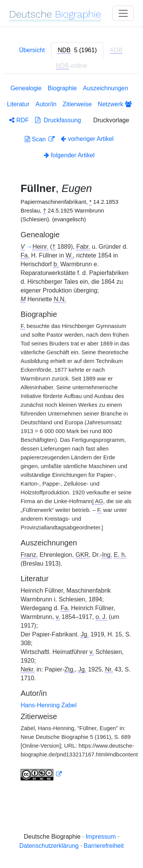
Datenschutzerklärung (49, 846)
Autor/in (46, 104)
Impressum (100, 837)
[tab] (77, 50)
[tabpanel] (71, 434)
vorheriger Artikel (87, 139)
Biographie (62, 88)
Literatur (18, 104)
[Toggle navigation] (123, 13)
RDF (19, 120)
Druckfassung (58, 120)
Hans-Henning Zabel (49, 705)
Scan (36, 139)
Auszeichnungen (106, 88)
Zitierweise (77, 104)
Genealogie (26, 88)
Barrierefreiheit (104, 846)
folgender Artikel (69, 155)
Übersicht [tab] (32, 50)
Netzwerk (115, 104)
